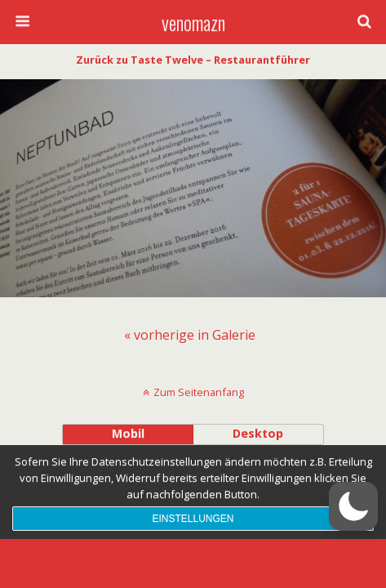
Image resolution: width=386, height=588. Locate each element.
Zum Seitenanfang (199, 392)
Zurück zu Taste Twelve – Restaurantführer (193, 60)
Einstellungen (193, 519)
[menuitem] (190, 335)
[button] (353, 506)
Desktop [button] (258, 433)
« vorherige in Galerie (190, 335)
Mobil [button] (128, 433)
